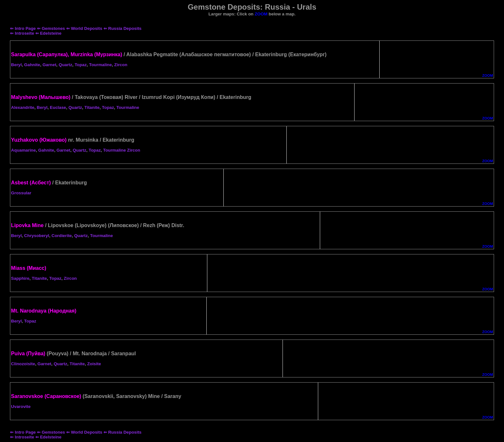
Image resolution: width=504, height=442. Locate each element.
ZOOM (487, 75)
